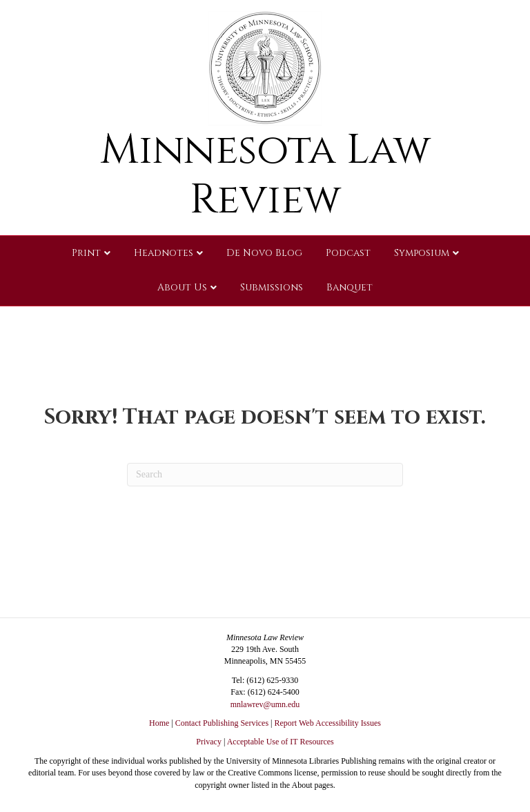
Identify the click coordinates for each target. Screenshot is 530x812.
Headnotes (164, 253)
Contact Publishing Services (222, 723)
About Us (182, 287)
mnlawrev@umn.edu (265, 704)
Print (86, 253)
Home (159, 723)
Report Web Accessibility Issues (328, 723)
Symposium (422, 253)
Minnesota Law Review (265, 175)
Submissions (272, 287)
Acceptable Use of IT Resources (281, 742)
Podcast (348, 253)
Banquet (350, 287)
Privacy (209, 742)
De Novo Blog (264, 253)
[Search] (265, 475)
